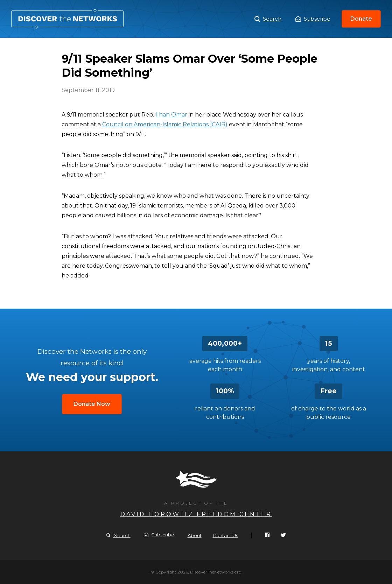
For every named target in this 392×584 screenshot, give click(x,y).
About (195, 535)
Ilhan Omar (171, 115)
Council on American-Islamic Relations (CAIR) (165, 124)
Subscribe (313, 19)
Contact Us (225, 535)
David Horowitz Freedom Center (196, 514)
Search (268, 19)
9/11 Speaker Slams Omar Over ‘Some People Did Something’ (67, 19)
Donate (361, 19)
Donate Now (92, 404)
